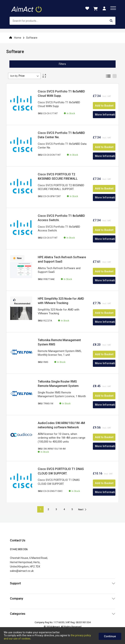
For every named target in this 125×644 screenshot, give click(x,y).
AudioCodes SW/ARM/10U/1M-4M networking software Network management (61, 427)
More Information (105, 115)
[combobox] (62, 21)
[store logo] (27, 8)
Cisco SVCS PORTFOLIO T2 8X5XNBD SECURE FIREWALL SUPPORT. (58, 179)
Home (18, 38)
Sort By (14, 76)
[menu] (113, 8)
